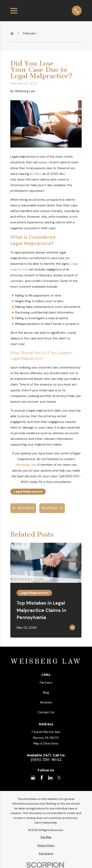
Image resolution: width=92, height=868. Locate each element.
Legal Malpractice (28, 492)
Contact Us (46, 712)
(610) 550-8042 (46, 760)
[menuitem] (46, 837)
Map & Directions (46, 743)
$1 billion (36, 174)
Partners (46, 683)
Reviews (46, 702)
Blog (46, 692)
